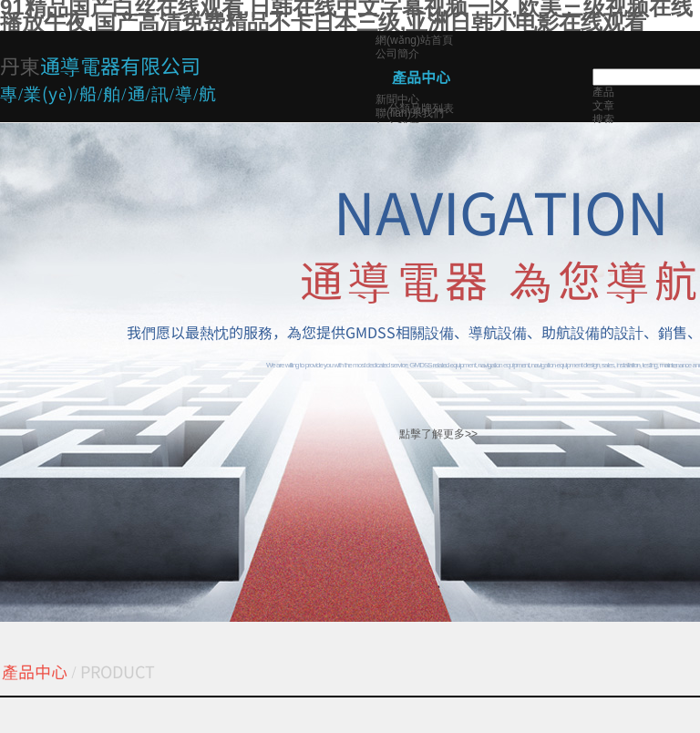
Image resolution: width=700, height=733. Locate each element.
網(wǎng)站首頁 (414, 40)
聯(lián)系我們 (410, 113)
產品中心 (421, 77)
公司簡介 (397, 54)
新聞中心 (397, 99)
